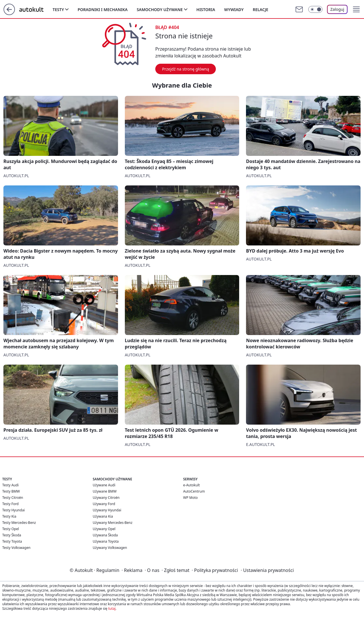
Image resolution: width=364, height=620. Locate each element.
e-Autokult (192, 485)
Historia (206, 10)
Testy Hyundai (14, 510)
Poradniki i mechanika (103, 10)
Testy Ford (11, 504)
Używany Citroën (106, 498)
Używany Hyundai (107, 510)
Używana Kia (103, 516)
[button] (356, 9)
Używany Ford (104, 504)
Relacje (261, 10)
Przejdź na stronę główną (186, 69)
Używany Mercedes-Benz (113, 523)
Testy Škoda (12, 535)
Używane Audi (104, 485)
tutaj (112, 608)
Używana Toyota (106, 541)
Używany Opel (104, 529)
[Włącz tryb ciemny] (315, 9)
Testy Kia (9, 516)
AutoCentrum (194, 491)
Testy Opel (11, 529)
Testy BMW (11, 491)
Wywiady (234, 10)
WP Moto (190, 498)
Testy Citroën (13, 498)
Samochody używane (160, 10)
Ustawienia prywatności (267, 570)
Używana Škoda (105, 535)
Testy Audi (10, 485)
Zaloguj (337, 9)
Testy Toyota (12, 541)
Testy (58, 10)
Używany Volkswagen (110, 548)
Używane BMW (105, 491)
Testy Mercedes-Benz (19, 523)
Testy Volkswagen (16, 548)
